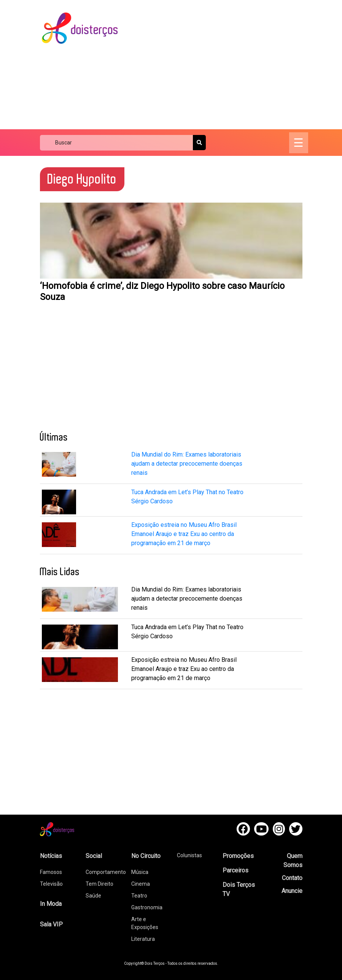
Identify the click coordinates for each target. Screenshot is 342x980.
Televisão (51, 884)
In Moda (51, 904)
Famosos (51, 872)
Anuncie (292, 891)
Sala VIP (51, 924)
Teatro (139, 896)
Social (94, 856)
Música (140, 872)
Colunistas (189, 855)
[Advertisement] (237, 65)
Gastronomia (147, 907)
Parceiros (235, 870)
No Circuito (146, 856)
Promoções (238, 856)
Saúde (93, 896)
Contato (292, 878)
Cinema (141, 884)
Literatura (143, 939)
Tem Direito (99, 884)
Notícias (51, 856)
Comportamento (106, 872)
